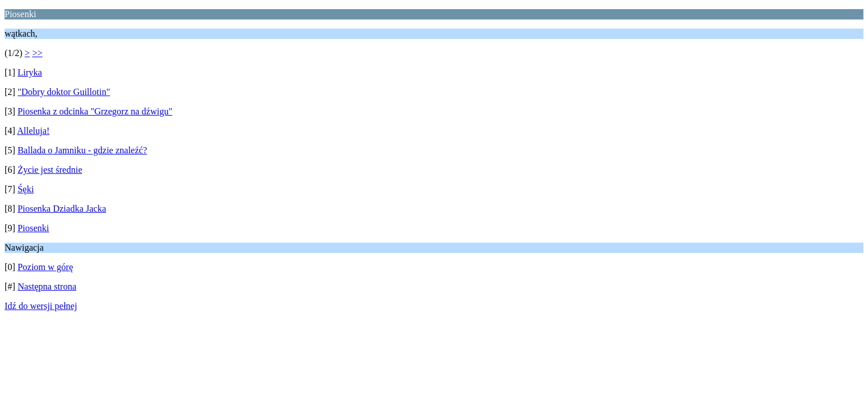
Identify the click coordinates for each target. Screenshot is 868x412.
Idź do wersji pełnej (41, 306)
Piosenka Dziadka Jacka (62, 209)
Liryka (30, 72)
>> (37, 53)
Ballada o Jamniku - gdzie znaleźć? (82, 150)
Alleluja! (33, 131)
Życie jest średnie (50, 170)
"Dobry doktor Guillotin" (64, 92)
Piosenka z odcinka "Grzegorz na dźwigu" (95, 111)
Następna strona (47, 286)
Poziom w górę (46, 267)
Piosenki (33, 228)
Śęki (26, 189)
